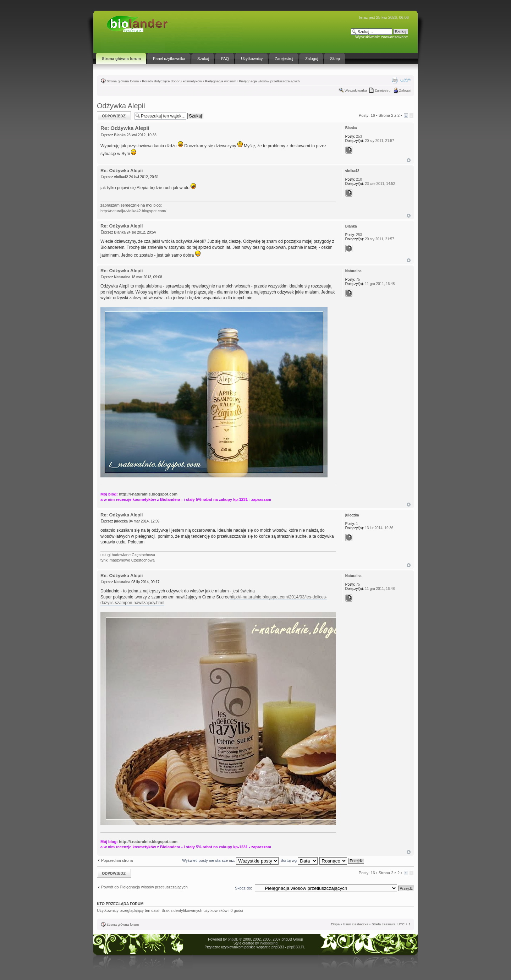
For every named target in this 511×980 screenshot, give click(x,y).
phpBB (233, 939)
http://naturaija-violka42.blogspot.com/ (133, 211)
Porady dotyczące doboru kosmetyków (172, 81)
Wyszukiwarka (356, 90)
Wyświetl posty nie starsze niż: (230, 860)
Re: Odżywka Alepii (125, 128)
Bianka (120, 135)
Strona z (389, 115)
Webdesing (269, 943)
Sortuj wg (299, 860)
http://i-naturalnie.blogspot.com (148, 494)
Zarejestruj (383, 90)
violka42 (121, 177)
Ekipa (335, 924)
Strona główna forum (123, 81)
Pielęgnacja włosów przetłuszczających (269, 81)
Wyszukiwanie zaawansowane (381, 37)
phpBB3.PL (296, 947)
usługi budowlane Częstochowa (128, 555)
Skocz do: (243, 888)
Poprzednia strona (117, 860)
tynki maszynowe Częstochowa (128, 560)
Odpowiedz (114, 116)
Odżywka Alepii (121, 106)
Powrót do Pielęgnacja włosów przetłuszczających (144, 887)
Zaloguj (405, 90)
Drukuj (395, 80)
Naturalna (122, 277)
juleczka (121, 521)
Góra (409, 160)
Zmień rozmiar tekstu (405, 80)
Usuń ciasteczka (356, 924)
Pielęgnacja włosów (220, 81)
